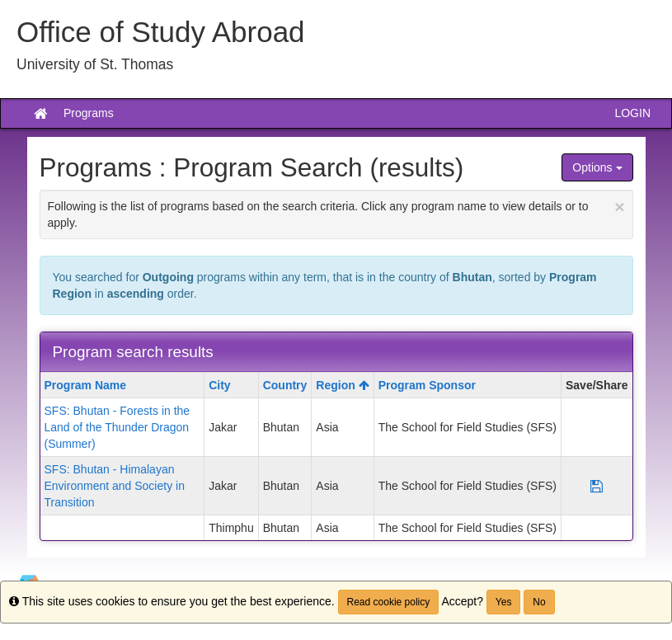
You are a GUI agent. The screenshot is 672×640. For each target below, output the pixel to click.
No (539, 602)
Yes (504, 602)
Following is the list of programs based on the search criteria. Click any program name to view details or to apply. (336, 213)
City (219, 385)
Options (597, 167)
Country (285, 385)
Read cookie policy (389, 602)
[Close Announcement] (619, 207)
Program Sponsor (427, 385)
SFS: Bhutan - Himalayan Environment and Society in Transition (115, 486)
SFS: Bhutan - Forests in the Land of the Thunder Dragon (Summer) (117, 427)
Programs (89, 113)
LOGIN (632, 113)
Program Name (86, 385)
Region (342, 385)
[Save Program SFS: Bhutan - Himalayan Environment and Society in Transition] (597, 486)
